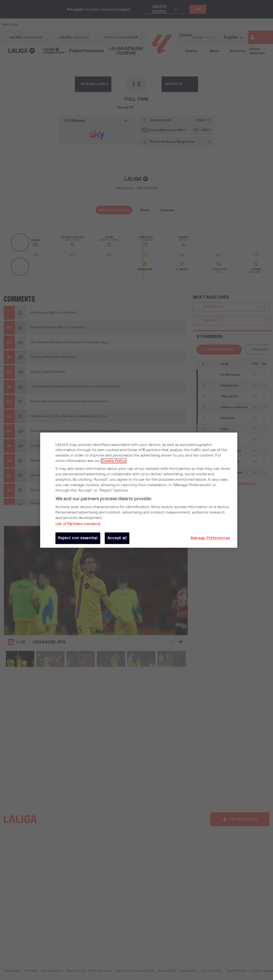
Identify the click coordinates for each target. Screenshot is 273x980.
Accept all (117, 538)
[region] (139, 490)
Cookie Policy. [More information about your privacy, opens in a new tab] (114, 461)
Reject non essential (78, 538)
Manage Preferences (210, 538)
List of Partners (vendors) (78, 524)
